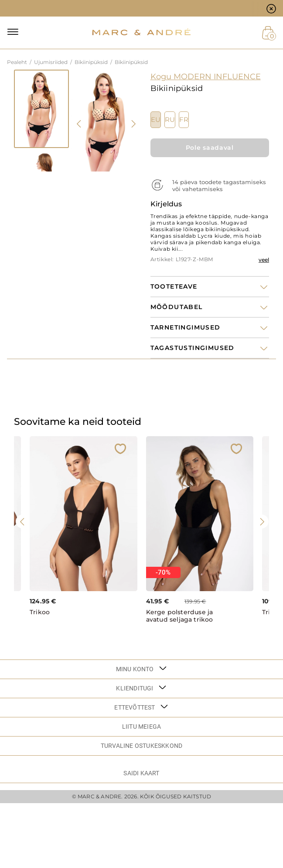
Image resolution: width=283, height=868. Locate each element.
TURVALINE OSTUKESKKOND (141, 746)
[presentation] (79, 124)
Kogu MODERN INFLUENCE (206, 77)
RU (170, 120)
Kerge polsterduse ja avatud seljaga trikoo (180, 616)
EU (156, 120)
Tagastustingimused (193, 348)
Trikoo (40, 612)
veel (264, 260)
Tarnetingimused (186, 328)
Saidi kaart (141, 773)
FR (184, 120)
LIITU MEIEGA (141, 727)
